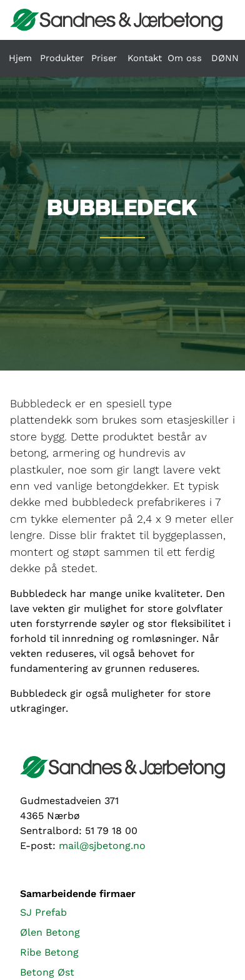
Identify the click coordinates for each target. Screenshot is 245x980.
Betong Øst (47, 972)
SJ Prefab (43, 912)
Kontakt (145, 58)
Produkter (62, 58)
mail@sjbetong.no (102, 846)
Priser (104, 58)
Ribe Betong (49, 952)
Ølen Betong (50, 932)
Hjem (20, 58)
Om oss (185, 58)
